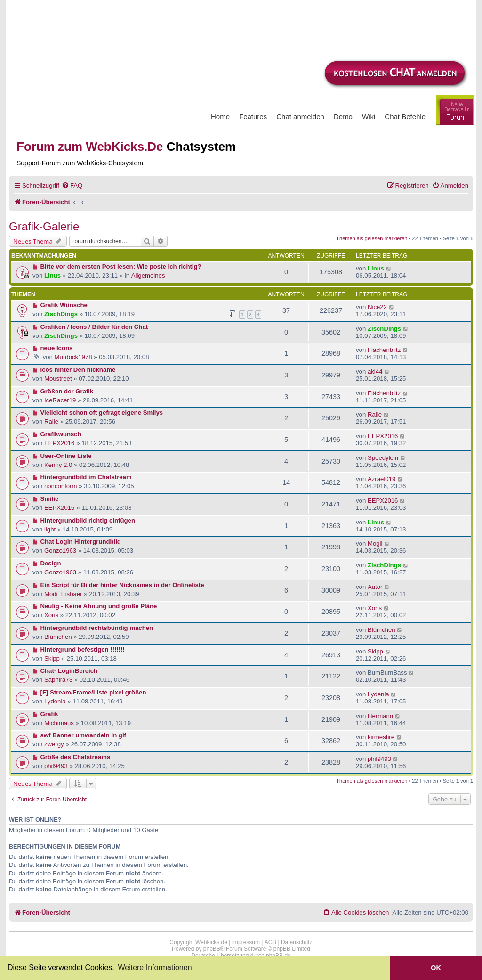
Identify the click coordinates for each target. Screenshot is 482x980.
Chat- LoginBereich (69, 671)
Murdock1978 (73, 357)
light (50, 529)
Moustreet (58, 379)
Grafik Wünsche (64, 305)
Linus (52, 275)
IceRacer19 (60, 400)
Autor (375, 587)
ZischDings (61, 314)
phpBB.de (278, 955)
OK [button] (436, 968)
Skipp (52, 658)
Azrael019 (382, 479)
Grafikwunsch (61, 434)
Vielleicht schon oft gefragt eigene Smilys (102, 412)
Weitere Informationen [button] (155, 968)
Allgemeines (148, 275)
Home (220, 117)
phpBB (212, 949)
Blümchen (58, 637)
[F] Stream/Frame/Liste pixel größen (93, 692)
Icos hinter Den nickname (78, 370)
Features (253, 117)
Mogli (375, 543)
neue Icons (57, 348)
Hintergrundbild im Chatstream (86, 477)
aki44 (375, 372)
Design (51, 563)
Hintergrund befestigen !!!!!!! (83, 649)
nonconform (61, 486)
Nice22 (377, 307)
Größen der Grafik (67, 391)
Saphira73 (58, 680)
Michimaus (59, 723)
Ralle (51, 421)
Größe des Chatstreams (76, 757)
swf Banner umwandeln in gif (83, 735)
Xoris (51, 615)
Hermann (380, 716)
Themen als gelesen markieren (372, 238)
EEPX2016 (60, 443)
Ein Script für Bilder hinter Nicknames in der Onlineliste (122, 585)
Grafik (49, 714)
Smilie (50, 499)
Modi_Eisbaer (63, 594)
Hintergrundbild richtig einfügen (88, 520)
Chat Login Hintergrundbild (81, 542)
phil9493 (56, 766)
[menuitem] (72, 185)
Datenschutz (297, 942)
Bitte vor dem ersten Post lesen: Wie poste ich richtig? (121, 266)
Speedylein (383, 458)
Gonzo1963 (60, 551)
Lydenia (55, 701)
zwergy (54, 744)
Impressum (246, 942)
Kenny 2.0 (58, 465)
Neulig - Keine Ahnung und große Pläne (99, 606)
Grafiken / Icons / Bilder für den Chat (94, 327)
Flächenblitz (384, 350)
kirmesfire (381, 737)
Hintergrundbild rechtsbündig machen (97, 628)
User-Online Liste (66, 456)
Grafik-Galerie (44, 226)
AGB (270, 942)
